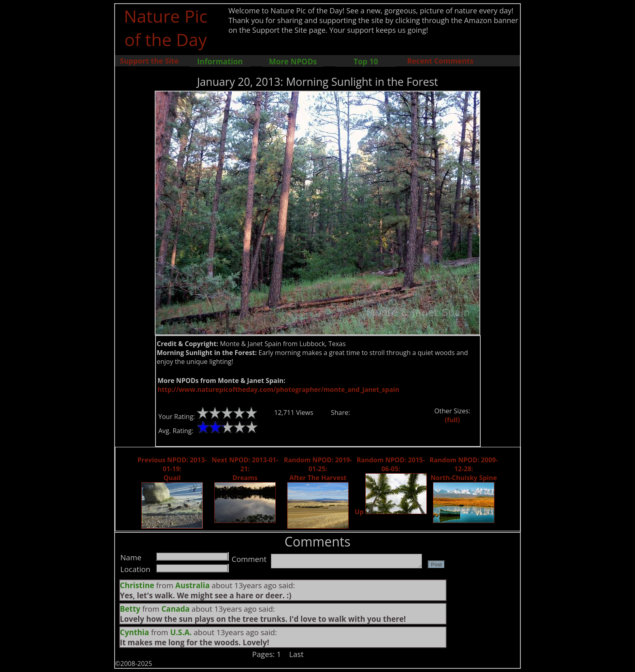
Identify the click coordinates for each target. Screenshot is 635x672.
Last (296, 654)
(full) (452, 420)
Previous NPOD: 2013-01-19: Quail (172, 469)
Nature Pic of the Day (166, 28)
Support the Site (149, 61)
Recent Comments (440, 61)
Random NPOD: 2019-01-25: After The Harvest (318, 469)
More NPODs (293, 61)
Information (220, 61)
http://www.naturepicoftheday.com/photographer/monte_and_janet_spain (278, 389)
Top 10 (366, 61)
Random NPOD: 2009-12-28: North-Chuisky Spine (464, 469)
